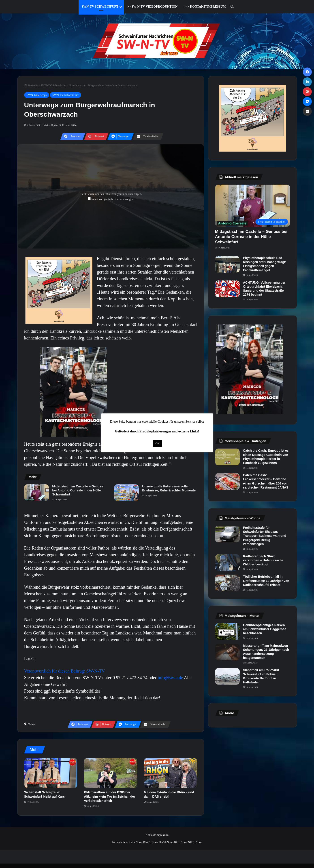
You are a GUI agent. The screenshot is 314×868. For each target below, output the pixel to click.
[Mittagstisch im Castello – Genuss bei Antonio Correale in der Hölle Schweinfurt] (36, 493)
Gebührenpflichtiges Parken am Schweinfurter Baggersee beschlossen (265, 629)
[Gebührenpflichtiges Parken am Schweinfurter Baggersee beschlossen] (227, 631)
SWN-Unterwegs (37, 95)
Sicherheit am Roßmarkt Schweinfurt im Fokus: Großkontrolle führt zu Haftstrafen (261, 676)
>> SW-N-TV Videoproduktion (152, 7)
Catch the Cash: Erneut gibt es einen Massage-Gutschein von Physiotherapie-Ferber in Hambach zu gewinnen (266, 457)
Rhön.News (135, 842)
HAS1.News (166, 842)
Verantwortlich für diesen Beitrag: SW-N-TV (65, 671)
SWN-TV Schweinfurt (100, 7)
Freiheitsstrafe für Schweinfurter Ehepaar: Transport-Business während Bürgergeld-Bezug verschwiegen (265, 536)
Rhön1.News (151, 842)
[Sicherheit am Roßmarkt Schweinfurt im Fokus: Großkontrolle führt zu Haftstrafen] (227, 676)
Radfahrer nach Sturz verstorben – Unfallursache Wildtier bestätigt (263, 560)
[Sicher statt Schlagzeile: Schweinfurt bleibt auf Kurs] (51, 773)
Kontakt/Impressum (157, 835)
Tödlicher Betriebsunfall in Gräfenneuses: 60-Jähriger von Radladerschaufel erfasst (266, 581)
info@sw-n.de (170, 678)
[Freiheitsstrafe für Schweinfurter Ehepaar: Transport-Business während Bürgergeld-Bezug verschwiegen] (227, 534)
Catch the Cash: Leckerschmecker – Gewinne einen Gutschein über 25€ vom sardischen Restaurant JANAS (266, 481)
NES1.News (195, 842)
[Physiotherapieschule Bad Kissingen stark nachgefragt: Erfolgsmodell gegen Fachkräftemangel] (227, 264)
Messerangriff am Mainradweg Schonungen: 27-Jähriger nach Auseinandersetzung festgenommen (266, 652)
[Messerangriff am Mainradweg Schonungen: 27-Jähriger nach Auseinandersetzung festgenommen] (227, 652)
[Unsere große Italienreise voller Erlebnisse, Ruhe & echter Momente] (126, 493)
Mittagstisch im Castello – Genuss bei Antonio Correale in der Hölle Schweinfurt (78, 490)
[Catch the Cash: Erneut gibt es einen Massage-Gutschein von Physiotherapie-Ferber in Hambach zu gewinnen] (227, 457)
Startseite (31, 85)
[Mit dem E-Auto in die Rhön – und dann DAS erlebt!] (171, 773)
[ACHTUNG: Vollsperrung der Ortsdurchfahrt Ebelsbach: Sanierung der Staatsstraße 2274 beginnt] (227, 289)
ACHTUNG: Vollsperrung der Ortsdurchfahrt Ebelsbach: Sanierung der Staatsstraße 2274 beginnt (264, 289)
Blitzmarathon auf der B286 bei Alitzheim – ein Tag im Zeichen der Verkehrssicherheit (109, 796)
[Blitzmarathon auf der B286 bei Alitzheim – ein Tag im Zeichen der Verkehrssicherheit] (111, 773)
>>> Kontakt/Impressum (205, 7)
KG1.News (181, 842)
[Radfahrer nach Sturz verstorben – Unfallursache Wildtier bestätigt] (227, 563)
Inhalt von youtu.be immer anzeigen (112, 199)
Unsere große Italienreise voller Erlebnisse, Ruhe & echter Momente (169, 488)
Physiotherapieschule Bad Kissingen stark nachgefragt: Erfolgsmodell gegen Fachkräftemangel (265, 264)
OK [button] (158, 443)
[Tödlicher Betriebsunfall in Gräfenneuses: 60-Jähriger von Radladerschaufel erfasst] (227, 583)
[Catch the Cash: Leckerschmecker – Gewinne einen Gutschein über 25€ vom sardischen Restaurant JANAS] (227, 481)
